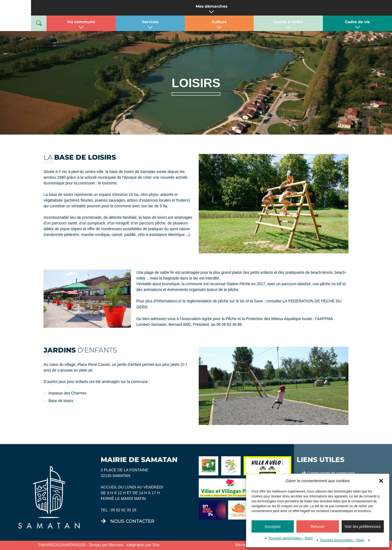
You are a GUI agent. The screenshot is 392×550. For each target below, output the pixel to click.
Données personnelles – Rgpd (291, 538)
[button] (381, 481)
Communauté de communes (331, 473)
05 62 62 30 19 (123, 510)
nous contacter (132, 521)
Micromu (116, 545)
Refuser (318, 526)
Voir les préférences (363, 526)
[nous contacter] (103, 521)
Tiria (156, 545)
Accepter (273, 526)
